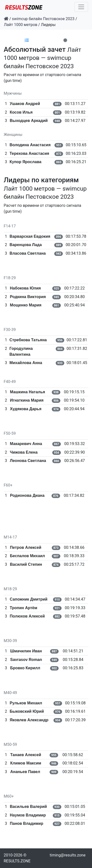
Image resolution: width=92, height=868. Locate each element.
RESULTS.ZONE (17, 861)
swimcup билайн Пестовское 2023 (43, 19)
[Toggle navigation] (81, 7)
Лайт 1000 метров (21, 25)
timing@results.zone (68, 855)
